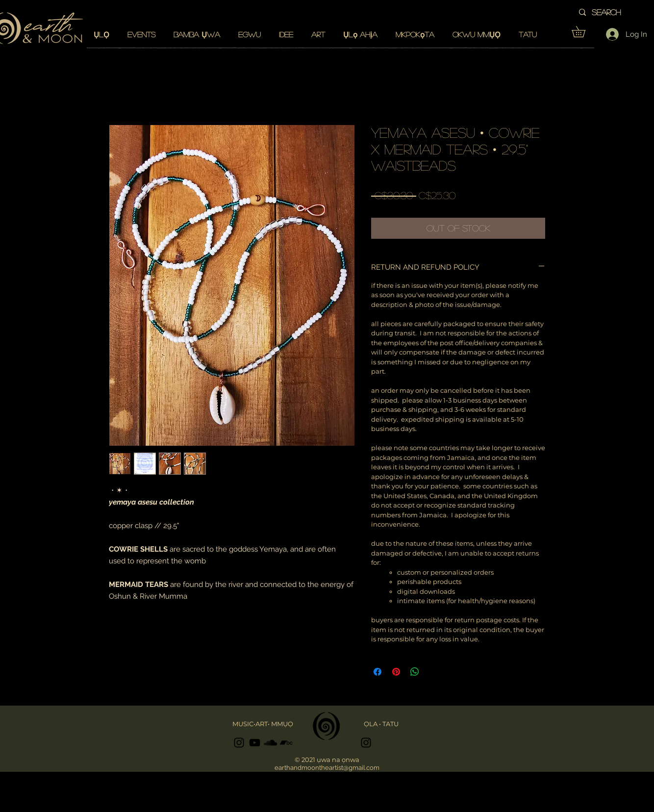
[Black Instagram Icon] (239, 743)
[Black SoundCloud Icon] (270, 743)
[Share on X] (433, 672)
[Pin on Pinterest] (396, 672)
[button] (584, 32)
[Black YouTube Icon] (255, 743)
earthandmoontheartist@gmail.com (327, 768)
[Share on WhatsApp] (415, 672)
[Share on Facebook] (377, 672)
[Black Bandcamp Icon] (286, 743)
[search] (619, 12)
